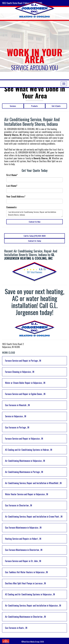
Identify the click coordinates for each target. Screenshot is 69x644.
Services (13, 106)
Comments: (12, 207)
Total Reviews (34, 272)
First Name (12, 175)
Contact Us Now (35, 222)
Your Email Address (16, 197)
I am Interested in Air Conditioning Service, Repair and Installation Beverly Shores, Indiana (34, 213)
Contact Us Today (34, 241)
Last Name (12, 186)
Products (34, 106)
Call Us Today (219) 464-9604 (35, 236)
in (23, 361)
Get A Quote (56, 106)
